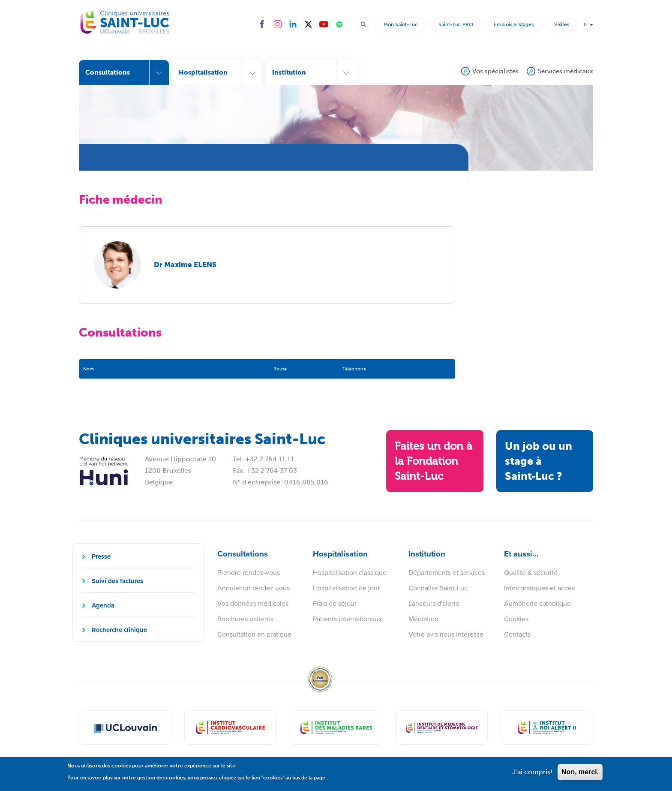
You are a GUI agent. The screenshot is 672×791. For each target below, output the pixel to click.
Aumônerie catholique (537, 603)
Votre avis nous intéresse (446, 634)
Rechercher (367, 24)
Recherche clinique (119, 630)
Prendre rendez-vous (249, 573)
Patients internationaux (347, 619)
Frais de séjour (335, 603)
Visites (562, 24)
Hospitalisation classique (350, 573)
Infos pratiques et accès (539, 588)
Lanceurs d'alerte (434, 603)
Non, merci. (580, 775)
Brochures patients (245, 619)
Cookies (516, 619)
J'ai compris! (532, 775)
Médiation (423, 619)
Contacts (517, 634)
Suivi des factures (117, 581)
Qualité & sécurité (531, 573)
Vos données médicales (253, 603)
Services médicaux (565, 71)
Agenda (103, 605)
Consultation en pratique (254, 634)
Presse (101, 556)
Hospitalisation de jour (346, 588)
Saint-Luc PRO (456, 24)
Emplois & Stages (514, 24)
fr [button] (588, 24)
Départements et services (447, 573)
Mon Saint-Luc (401, 24)
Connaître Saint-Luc (438, 588)
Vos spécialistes (495, 71)
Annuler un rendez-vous (253, 588)
